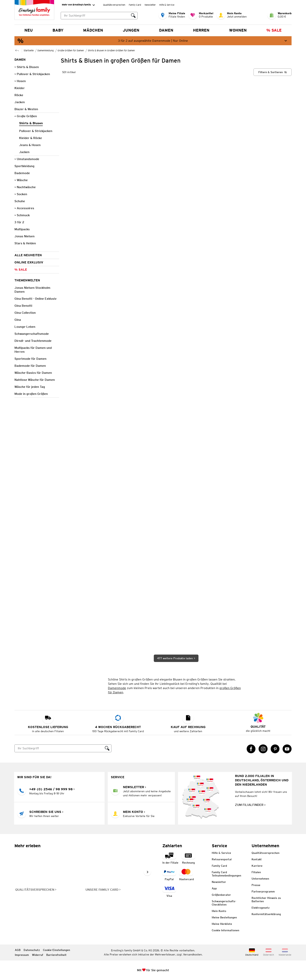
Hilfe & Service (167, 5)
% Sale (274, 30)
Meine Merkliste (222, 924)
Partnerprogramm (263, 891)
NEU (29, 30)
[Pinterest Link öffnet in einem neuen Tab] (275, 749)
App (214, 888)
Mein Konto (219, 911)
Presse (256, 885)
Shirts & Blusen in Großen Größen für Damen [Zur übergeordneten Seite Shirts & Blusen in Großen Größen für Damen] (111, 50)
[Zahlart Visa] (169, 891)
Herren (201, 30)
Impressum (22, 955)
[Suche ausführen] (133, 16)
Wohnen (238, 30)
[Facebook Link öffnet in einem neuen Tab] (251, 749)
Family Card (135, 5)
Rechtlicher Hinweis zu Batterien (266, 900)
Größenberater (221, 895)
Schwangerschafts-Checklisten (224, 903)
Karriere (257, 866)
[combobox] (99, 16)
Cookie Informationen (225, 930)
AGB (18, 950)
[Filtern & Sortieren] (273, 72)
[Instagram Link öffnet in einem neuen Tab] (263, 749)
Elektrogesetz (261, 908)
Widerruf (38, 955)
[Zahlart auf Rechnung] (188, 858)
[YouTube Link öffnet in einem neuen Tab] (287, 749)
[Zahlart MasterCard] (186, 875)
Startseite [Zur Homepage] (29, 50)
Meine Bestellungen (224, 917)
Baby (58, 30)
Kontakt (257, 859)
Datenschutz (32, 950)
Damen (166, 30)
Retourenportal (222, 859)
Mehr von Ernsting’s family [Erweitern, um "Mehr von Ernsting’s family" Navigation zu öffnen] (78, 5)
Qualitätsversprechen (114, 5)
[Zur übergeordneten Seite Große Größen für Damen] (17, 50)
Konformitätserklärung (266, 914)
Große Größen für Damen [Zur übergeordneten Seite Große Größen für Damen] (71, 50)
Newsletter (150, 5)
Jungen (131, 30)
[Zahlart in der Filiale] (170, 858)
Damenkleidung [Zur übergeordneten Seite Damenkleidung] (46, 50)
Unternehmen (260, 879)
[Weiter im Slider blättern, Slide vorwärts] (147, 872)
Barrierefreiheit (56, 955)
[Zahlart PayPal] (169, 875)
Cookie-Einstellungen (56, 950)
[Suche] (59, 748)
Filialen (256, 872)
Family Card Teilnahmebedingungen (226, 874)
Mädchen (93, 30)
